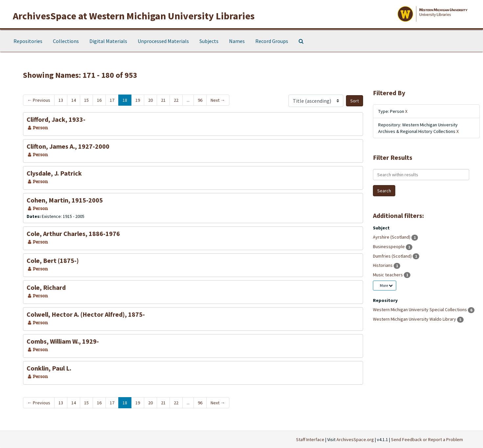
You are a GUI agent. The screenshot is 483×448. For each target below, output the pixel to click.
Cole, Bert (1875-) (53, 260)
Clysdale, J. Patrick (54, 173)
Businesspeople (389, 246)
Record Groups (272, 41)
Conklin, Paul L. (49, 368)
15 (86, 100)
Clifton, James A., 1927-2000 (68, 146)
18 (125, 100)
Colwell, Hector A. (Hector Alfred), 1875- (86, 314)
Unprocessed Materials (163, 41)
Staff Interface (310, 439)
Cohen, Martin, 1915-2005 (65, 200)
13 (61, 100)
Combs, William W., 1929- (63, 341)
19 (138, 100)
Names (237, 41)
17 (112, 100)
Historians (383, 265)
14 (74, 100)
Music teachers (388, 275)
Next (218, 100)
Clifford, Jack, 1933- (56, 119)
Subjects (209, 41)
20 (150, 100)
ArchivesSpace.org (355, 439)
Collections (66, 41)
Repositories (28, 41)
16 (99, 100)
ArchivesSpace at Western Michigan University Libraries (134, 16)
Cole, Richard (46, 287)
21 (163, 100)
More (386, 285)
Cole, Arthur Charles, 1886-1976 (73, 234)
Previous (39, 100)
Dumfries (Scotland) (393, 256)
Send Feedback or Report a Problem (427, 439)
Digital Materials (108, 41)
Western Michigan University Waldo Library (415, 319)
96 (200, 100)
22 (176, 100)
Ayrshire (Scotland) (392, 237)
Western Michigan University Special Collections (420, 309)
